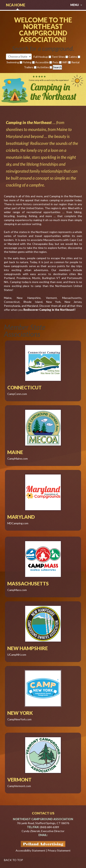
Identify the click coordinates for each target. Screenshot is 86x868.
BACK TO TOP (13, 860)
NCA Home (16, 5)
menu (76, 5)
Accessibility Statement (31, 850)
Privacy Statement (59, 850)
